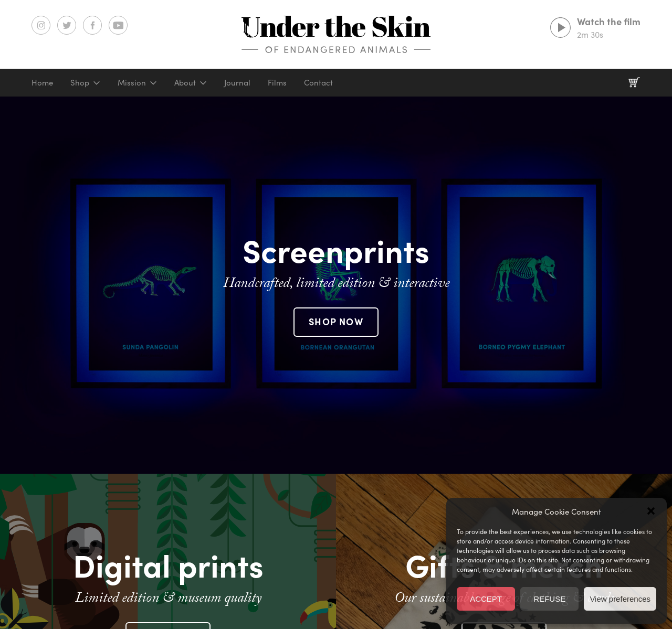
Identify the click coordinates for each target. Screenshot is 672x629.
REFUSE (549, 599)
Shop (80, 82)
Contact (318, 82)
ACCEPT (486, 599)
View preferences (620, 599)
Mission (132, 82)
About (185, 82)
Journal (237, 82)
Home (42, 82)
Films (277, 82)
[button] (651, 511)
